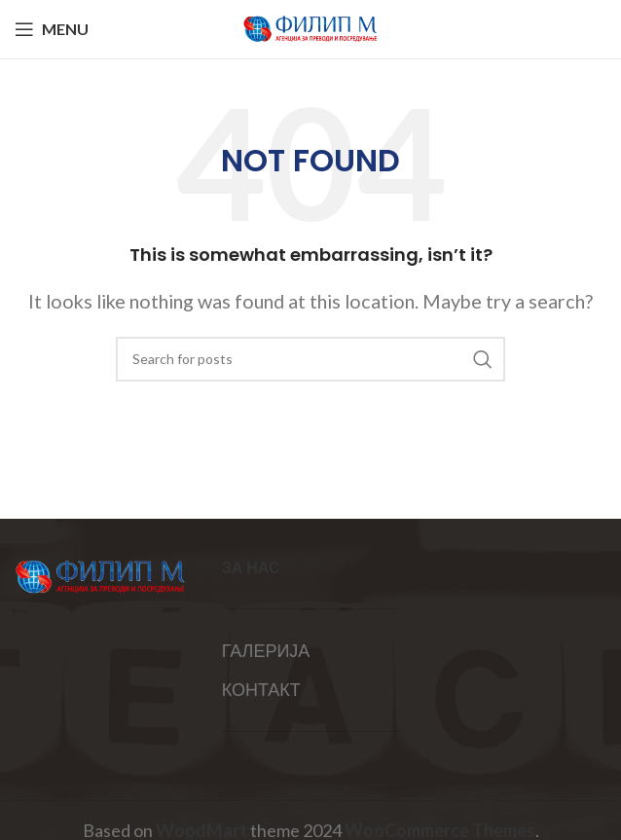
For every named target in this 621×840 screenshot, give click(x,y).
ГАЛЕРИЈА (266, 650)
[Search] (310, 359)
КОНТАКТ (261, 689)
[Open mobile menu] (52, 29)
